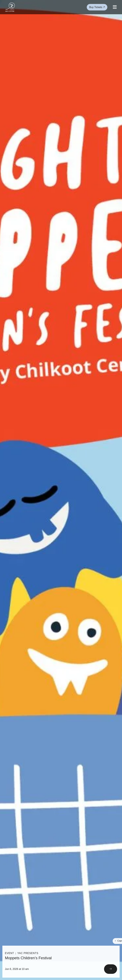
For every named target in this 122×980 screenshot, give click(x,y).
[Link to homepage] (10, 7)
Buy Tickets (97, 7)
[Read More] (61, 962)
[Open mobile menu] (115, 7)
